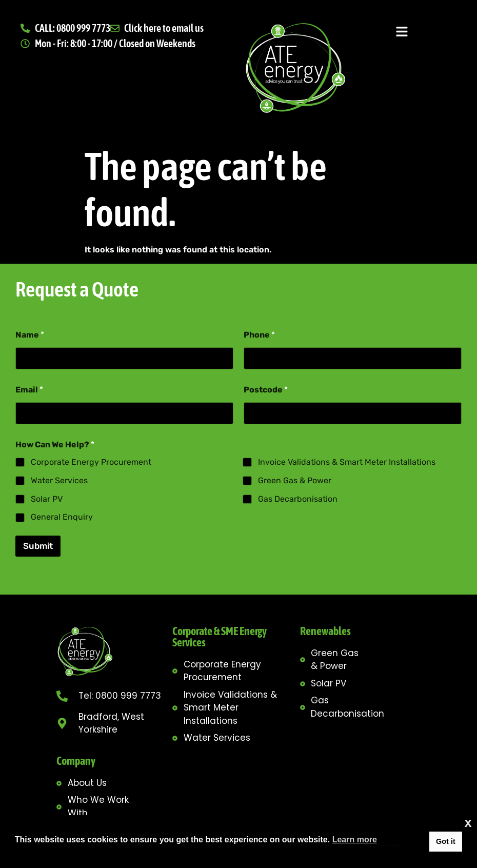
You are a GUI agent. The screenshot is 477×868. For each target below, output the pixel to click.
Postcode (266, 390)
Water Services (59, 480)
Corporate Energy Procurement (91, 462)
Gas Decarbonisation (298, 498)
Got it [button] (446, 841)
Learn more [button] (355, 840)
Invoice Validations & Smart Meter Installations (347, 462)
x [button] (468, 823)
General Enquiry (62, 517)
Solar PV (47, 498)
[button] (402, 32)
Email (29, 390)
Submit (38, 546)
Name (30, 335)
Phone (259, 335)
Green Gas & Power (295, 480)
